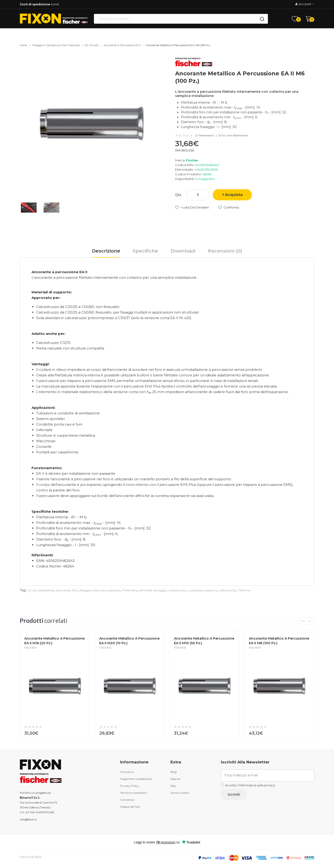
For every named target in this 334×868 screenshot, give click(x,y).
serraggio (160, 590)
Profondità (129, 590)
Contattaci (127, 800)
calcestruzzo (177, 590)
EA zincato (92, 45)
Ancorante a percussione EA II (122, 45)
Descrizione (106, 251)
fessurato (100, 590)
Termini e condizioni (133, 793)
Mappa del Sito (130, 807)
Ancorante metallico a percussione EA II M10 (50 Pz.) (204, 641)
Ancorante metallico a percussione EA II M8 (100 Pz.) (279, 641)
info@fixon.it (28, 819)
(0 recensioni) (205, 135)
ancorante (63, 590)
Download (183, 251)
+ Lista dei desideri (195, 207)
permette (145, 590)
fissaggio (85, 590)
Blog (174, 772)
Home (23, 45)
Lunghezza (195, 590)
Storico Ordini (180, 793)
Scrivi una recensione (233, 135)
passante (114, 590)
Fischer (192, 160)
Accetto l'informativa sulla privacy (250, 785)
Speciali (175, 779)
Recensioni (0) (225, 251)
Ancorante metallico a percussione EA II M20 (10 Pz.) (129, 641)
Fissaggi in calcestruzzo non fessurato (56, 45)
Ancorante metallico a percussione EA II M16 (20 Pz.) (55, 641)
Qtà (178, 195)
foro (75, 590)
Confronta (231, 207)
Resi (173, 786)
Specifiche (145, 251)
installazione (45, 590)
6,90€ (39, 4)
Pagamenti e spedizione (136, 779)
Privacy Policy (130, 786)
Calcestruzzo (227, 590)
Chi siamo (127, 772)
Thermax (244, 590)
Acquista (234, 195)
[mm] (31, 590)
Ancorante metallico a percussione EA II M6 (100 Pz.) (178, 45)
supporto (210, 590)
